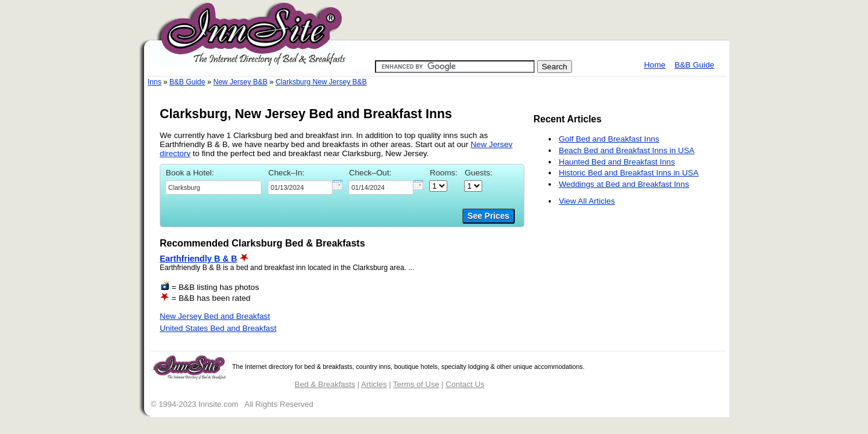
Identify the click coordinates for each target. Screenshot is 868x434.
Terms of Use (416, 384)
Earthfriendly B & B (198, 259)
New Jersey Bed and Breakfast (215, 316)
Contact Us (465, 384)
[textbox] (213, 187)
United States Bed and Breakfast (218, 328)
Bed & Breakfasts (325, 384)
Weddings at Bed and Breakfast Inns (624, 184)
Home (655, 65)
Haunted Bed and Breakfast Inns (617, 162)
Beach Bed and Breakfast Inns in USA (627, 150)
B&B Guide (694, 65)
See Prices (489, 216)
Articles (374, 384)
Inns (155, 82)
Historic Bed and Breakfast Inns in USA (629, 173)
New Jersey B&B (241, 82)
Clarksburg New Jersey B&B (321, 82)
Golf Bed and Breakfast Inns (609, 139)
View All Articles (587, 201)
